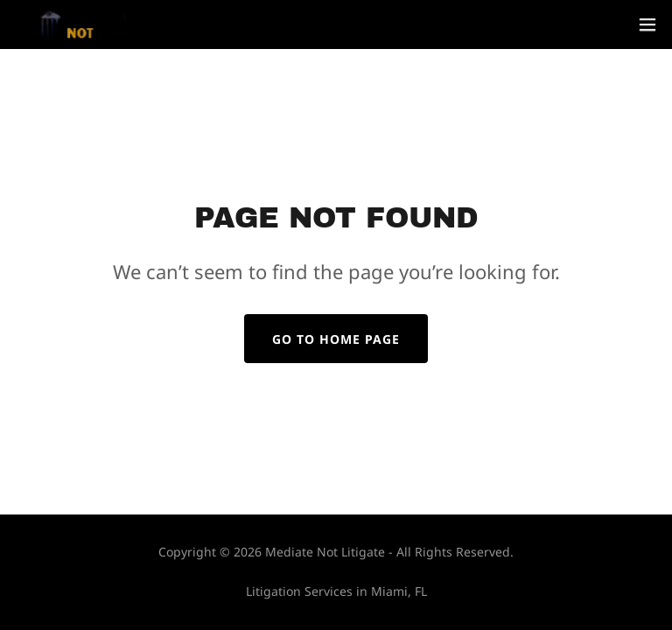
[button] (647, 24)
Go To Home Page (336, 339)
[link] (97, 24)
